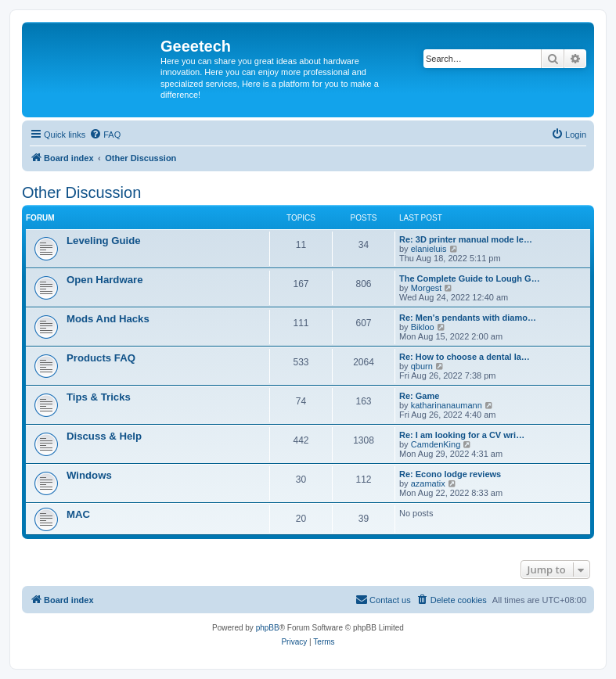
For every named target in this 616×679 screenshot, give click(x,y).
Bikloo (423, 327)
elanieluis (429, 249)
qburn (422, 366)
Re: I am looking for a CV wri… (462, 435)
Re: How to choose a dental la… (465, 357)
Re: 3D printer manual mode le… (466, 239)
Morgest (427, 288)
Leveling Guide (104, 241)
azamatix (428, 483)
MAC (78, 514)
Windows (89, 475)
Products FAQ (101, 358)
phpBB (268, 628)
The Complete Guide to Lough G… (470, 278)
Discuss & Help (104, 436)
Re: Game (419, 396)
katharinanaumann (447, 405)
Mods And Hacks (108, 319)
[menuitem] (105, 135)
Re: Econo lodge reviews (450, 474)
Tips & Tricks (99, 397)
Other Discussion (81, 192)
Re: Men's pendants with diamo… (468, 318)
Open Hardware (104, 280)
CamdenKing (436, 444)
